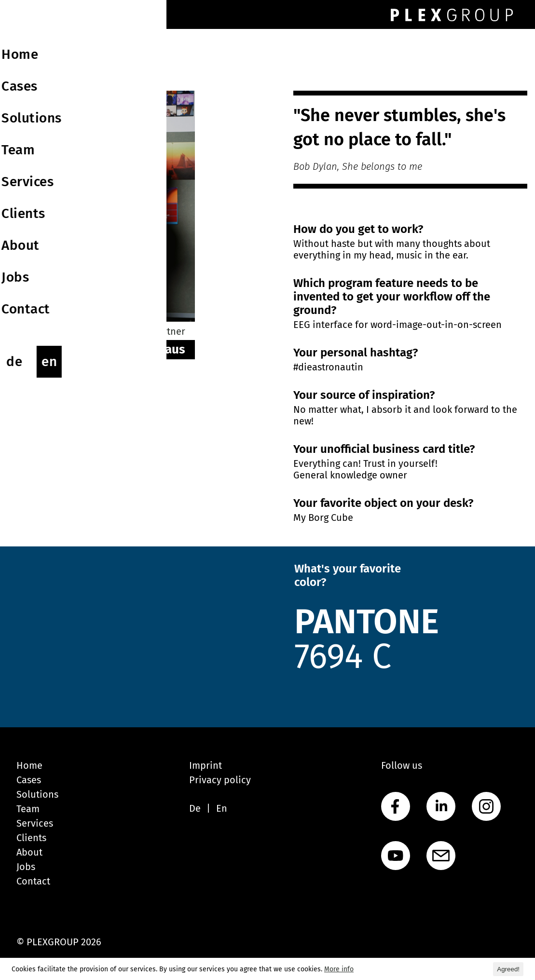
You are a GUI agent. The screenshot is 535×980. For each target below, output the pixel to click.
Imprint (206, 765)
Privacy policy (220, 780)
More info (339, 969)
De (195, 808)
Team (28, 809)
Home (29, 765)
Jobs (26, 867)
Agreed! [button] (508, 969)
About (29, 852)
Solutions (37, 794)
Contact (33, 881)
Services (35, 823)
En (222, 808)
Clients (31, 838)
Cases (29, 780)
